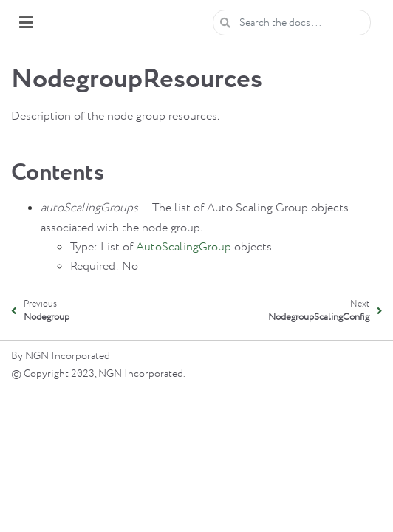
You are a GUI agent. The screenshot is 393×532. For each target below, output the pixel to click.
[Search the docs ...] (292, 23)
